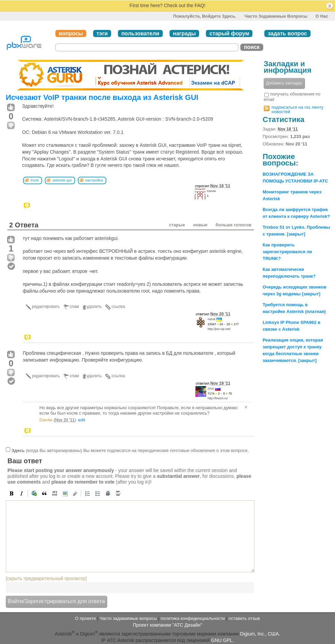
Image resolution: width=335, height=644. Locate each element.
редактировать (46, 307)
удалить (94, 307)
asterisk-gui (62, 180)
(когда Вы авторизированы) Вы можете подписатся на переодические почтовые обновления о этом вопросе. (130, 450)
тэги (102, 33)
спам (74, 307)
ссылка (118, 307)
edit (82, 420)
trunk (35, 180)
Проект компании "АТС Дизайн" (167, 625)
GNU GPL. (222, 640)
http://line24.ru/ (218, 398)
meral (211, 319)
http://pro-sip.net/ (219, 329)
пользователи (140, 33)
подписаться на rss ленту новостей (297, 109)
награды (184, 33)
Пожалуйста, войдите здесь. (205, 16)
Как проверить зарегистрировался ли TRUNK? (287, 252)
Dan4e (211, 191)
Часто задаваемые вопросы (276, 16)
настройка (94, 180)
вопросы (71, 33)
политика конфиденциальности (192, 618)
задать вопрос (287, 33)
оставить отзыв (244, 618)
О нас (322, 16)
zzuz (211, 388)
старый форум (229, 33)
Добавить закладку (284, 83)
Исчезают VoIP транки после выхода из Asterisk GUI (102, 97)
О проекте (85, 618)
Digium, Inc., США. (260, 634)
